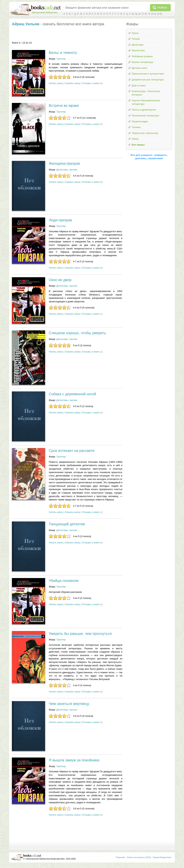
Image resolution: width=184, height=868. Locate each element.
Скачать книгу (72, 83)
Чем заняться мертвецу (69, 704)
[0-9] (160, 14)
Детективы (138, 45)
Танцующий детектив (67, 524)
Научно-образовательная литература (146, 102)
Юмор (135, 139)
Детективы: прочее (67, 170)
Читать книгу (56, 83)
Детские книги (139, 68)
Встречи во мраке (64, 106)
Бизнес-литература (142, 62)
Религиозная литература (145, 116)
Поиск (162, 8)
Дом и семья (139, 85)
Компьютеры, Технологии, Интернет (146, 93)
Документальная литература (148, 80)
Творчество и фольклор (145, 133)
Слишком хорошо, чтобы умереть (77, 333)
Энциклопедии (140, 121)
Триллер (61, 59)
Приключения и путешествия (148, 74)
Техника (136, 127)
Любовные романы (142, 56)
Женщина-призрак (64, 163)
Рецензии (120, 857)
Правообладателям (162, 857)
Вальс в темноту (63, 53)
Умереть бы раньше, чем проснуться (80, 634)
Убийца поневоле (64, 581)
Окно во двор (60, 280)
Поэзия (136, 39)
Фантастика (138, 50)
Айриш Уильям (26, 24)
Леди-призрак (60, 220)
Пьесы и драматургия (144, 110)
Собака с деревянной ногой (72, 394)
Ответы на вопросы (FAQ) (139, 857)
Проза (135, 33)
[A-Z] (154, 14)
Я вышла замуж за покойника (74, 760)
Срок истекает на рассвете (72, 451)
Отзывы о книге (91, 83)
